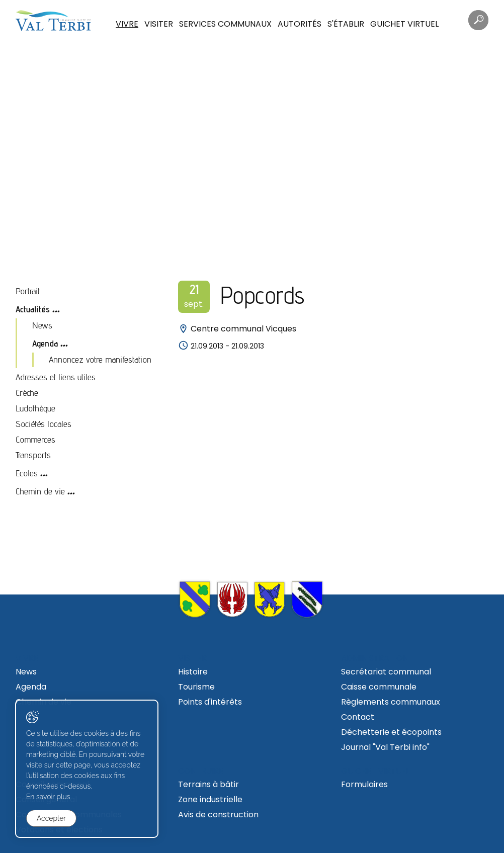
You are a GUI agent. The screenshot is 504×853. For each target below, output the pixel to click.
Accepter (51, 818)
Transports (33, 455)
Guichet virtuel (404, 24)
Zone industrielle (210, 799)
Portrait (28, 291)
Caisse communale (379, 687)
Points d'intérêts (210, 702)
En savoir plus (48, 797)
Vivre (127, 24)
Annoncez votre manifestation (100, 359)
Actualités (33, 309)
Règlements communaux (391, 702)
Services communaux (225, 24)
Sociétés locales (44, 424)
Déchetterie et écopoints (391, 732)
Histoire (193, 672)
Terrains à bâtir (208, 784)
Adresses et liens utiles (56, 377)
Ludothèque (35, 408)
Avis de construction (218, 815)
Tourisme (196, 687)
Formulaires (364, 784)
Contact (358, 717)
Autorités (300, 24)
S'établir (346, 24)
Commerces (35, 439)
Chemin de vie (40, 491)
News (42, 325)
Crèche (27, 393)
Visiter (159, 24)
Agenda (45, 343)
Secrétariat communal (386, 672)
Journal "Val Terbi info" (385, 747)
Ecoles (27, 473)
